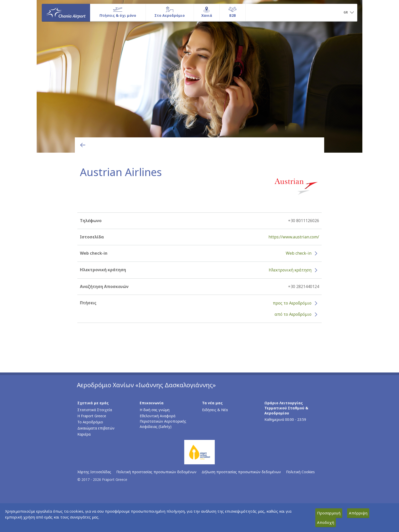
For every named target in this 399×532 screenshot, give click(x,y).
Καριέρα (84, 434)
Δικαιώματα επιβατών (96, 428)
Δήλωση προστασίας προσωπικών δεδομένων (241, 472)
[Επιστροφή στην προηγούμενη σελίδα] (83, 145)
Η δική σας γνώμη (155, 410)
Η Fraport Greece (92, 416)
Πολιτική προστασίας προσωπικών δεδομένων (156, 472)
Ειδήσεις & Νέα (215, 410)
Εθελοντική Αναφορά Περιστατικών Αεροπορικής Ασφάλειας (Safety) (163, 421)
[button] (349, 13)
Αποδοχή (326, 522)
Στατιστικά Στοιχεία (95, 410)
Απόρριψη (358, 513)
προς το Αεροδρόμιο (292, 303)
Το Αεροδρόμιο (90, 422)
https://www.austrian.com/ (294, 237)
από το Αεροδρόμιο (293, 314)
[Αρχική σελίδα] (66, 12)
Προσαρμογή (329, 513)
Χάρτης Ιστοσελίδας (94, 472)
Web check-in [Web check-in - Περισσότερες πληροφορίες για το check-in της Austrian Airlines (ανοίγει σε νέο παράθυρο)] (299, 253)
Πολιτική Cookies (300, 472)
